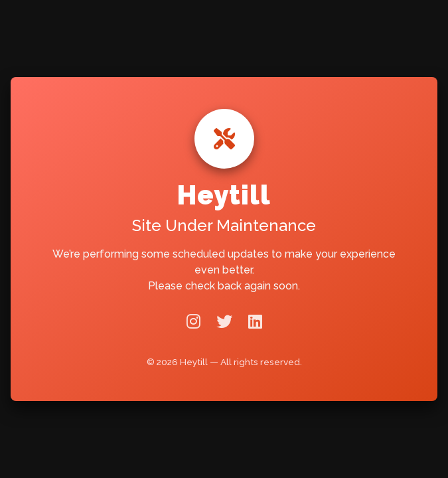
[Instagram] (193, 322)
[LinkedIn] (255, 322)
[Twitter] (224, 322)
